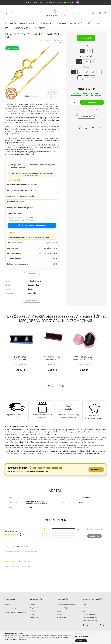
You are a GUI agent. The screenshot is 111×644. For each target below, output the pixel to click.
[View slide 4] (36, 101)
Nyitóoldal (7, 610)
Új (5, 23)
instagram (88, 630)
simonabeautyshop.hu (11, 613)
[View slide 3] (33, 101)
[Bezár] (106, 2)
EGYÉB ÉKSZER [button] (92, 23)
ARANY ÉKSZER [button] (26, 23)
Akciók (13, 23)
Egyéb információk (89, 619)
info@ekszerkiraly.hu (50, 2)
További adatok (32, 305)
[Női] (82, 56)
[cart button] (105, 13)
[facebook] (56, 48)
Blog (84, 610)
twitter (92, 630)
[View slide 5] (38, 101)
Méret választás (88, 613)
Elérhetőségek (61, 623)
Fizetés (59, 616)
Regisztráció (34, 613)
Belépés (33, 610)
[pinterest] (60, 48)
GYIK (85, 616)
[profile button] (100, 13)
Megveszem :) (92, 108)
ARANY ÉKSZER (22, 35)
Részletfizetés (40, 28)
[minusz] (71, 108)
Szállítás (59, 619)
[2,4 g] (80, 83)
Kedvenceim (34, 623)
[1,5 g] (74, 77)
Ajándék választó (22, 28)
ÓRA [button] (7, 28)
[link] (56, 474)
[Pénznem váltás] (13, 13)
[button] (73, 133)
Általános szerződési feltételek (66, 610)
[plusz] (77, 108)
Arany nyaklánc (36, 35)
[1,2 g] (80, 77)
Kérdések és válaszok (90, 626)
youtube (101, 630)
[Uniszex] (89, 56)
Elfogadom (81, 641)
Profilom (33, 616)
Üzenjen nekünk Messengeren (32, 230)
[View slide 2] (31, 101)
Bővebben (32, 279)
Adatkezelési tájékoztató (65, 613)
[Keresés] (84, 13)
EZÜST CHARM (61, 23)
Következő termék (100, 35)
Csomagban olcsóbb (87, 121)
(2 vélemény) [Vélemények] (58, 45)
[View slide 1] (27, 101)
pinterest (96, 630)
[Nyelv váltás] (6, 13)
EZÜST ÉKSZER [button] (44, 23)
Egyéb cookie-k (83, 636)
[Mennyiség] (74, 108)
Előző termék (87, 35)
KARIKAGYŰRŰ (76, 23)
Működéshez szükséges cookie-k (89, 634)
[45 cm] (79, 67)
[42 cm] (86, 67)
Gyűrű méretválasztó (90, 623)
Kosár (32, 619)
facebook (83, 630)
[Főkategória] (8, 35)
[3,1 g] (86, 83)
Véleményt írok (94, 541)
